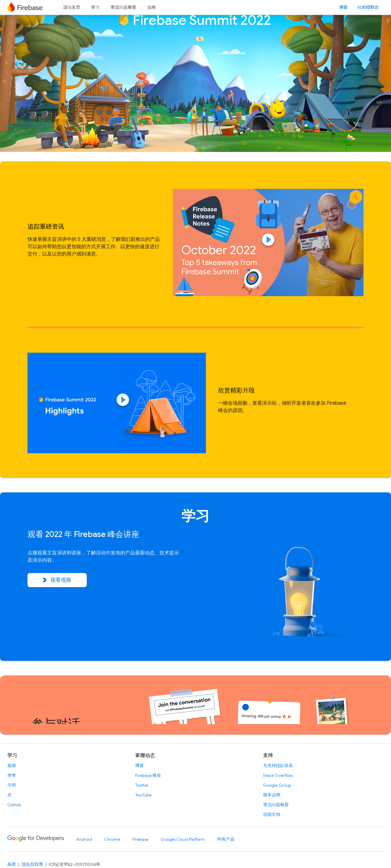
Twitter (142, 785)
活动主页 (71, 7)
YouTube (143, 795)
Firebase (140, 839)
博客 (343, 7)
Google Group (277, 785)
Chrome (112, 839)
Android (84, 839)
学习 (95, 7)
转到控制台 (368, 7)
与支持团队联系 (278, 766)
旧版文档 (272, 815)
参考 (12, 775)
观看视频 (57, 580)
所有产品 (226, 839)
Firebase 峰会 (148, 775)
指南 (12, 766)
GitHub (14, 805)
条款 (12, 864)
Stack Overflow (278, 775)
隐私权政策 (32, 864)
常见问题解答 (123, 7)
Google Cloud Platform (183, 839)
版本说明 (272, 795)
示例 (12, 785)
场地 (152, 7)
